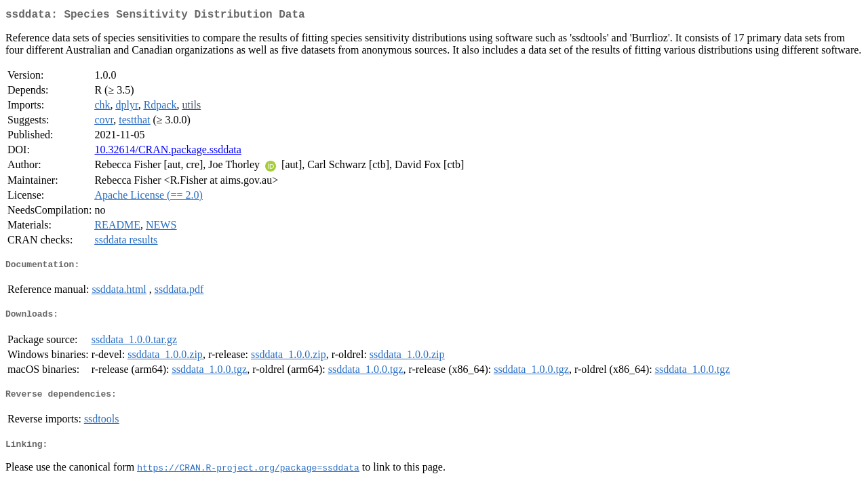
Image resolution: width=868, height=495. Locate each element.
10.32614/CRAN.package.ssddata (167, 152)
